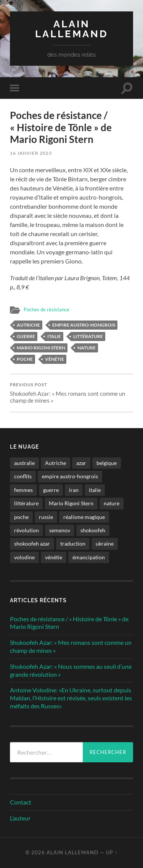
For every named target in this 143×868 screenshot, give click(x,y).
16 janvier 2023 (31, 153)
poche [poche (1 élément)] (21, 517)
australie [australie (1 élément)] (24, 463)
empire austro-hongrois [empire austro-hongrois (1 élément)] (70, 476)
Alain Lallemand (72, 29)
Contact (21, 802)
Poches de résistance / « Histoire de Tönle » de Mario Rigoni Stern (69, 623)
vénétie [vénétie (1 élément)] (54, 557)
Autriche (28, 325)
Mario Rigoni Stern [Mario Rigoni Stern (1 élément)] (71, 503)
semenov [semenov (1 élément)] (60, 530)
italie (54, 336)
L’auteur (20, 818)
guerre (26, 336)
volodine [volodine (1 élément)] (24, 557)
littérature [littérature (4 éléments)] (26, 503)
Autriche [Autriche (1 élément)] (55, 463)
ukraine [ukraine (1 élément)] (105, 543)
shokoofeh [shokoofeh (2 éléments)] (93, 530)
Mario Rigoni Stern (41, 348)
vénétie (55, 359)
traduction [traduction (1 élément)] (73, 543)
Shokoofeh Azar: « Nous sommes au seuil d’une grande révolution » (71, 670)
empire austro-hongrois (84, 325)
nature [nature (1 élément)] (112, 503)
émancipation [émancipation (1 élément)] (89, 557)
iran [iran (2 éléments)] (74, 490)
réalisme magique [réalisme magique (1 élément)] (84, 517)
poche (25, 359)
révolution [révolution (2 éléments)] (27, 530)
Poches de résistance (47, 309)
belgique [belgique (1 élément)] (107, 463)
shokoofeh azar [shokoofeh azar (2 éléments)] (32, 543)
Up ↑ (112, 852)
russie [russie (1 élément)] (46, 517)
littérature (88, 336)
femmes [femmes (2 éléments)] (23, 490)
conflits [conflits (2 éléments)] (23, 476)
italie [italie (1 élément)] (95, 490)
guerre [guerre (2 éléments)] (51, 490)
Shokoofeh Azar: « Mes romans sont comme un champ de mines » (71, 393)
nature (87, 348)
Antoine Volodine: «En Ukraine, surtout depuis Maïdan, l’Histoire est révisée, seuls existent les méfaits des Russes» (71, 698)
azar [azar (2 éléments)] (81, 463)
